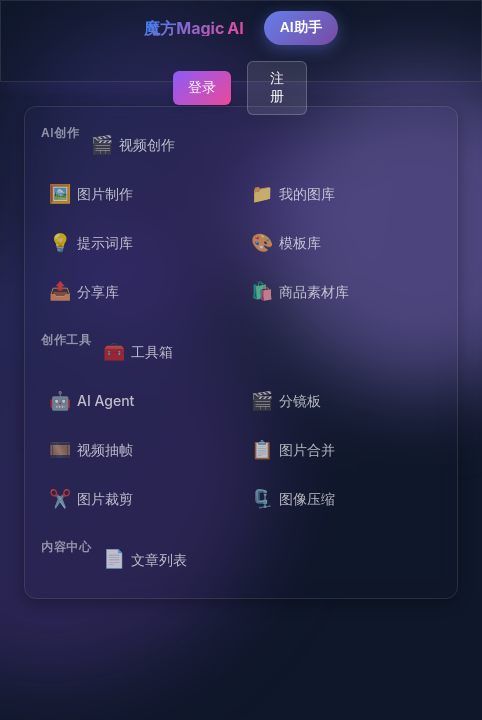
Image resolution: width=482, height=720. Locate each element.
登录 (202, 87)
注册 (277, 87)
